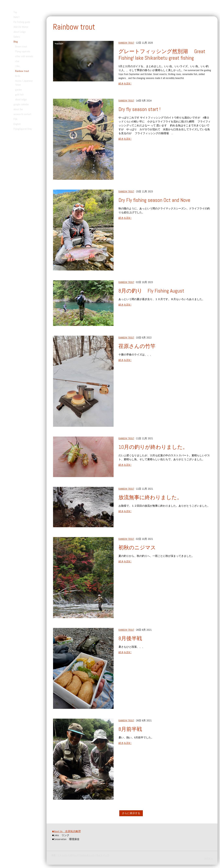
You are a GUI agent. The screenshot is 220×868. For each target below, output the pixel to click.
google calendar (21, 104)
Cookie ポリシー (87, 855)
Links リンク (61, 835)
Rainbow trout (22, 71)
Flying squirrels (23, 51)
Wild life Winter (21, 27)
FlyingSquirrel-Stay (23, 129)
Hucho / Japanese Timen (24, 83)
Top (15, 12)
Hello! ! (17, 17)
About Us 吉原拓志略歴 (67, 831)
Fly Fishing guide (22, 22)
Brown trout (21, 46)
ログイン (208, 858)
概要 (54, 855)
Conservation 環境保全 (66, 839)
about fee (18, 109)
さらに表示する (131, 813)
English (17, 124)
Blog (16, 42)
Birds (18, 76)
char (17, 61)
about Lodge (20, 32)
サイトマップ (103, 855)
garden (19, 90)
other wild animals (24, 56)
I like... (18, 66)
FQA (15, 119)
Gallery (17, 37)
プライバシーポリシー (68, 855)
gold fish (19, 95)
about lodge (21, 99)
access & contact (22, 114)
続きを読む (125, 84)
